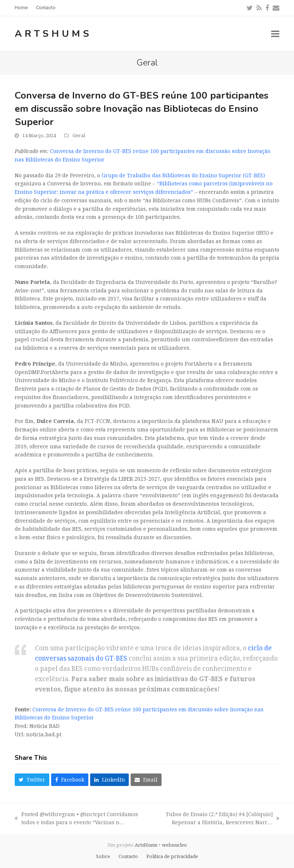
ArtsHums (53, 34)
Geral (79, 136)
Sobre (103, 856)
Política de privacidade (172, 856)
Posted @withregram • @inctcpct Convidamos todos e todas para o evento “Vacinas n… (76, 819)
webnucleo (174, 845)
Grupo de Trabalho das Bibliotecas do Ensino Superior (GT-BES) (183, 175)
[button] (275, 34)
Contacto (128, 856)
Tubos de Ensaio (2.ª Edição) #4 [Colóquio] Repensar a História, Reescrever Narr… (217, 819)
